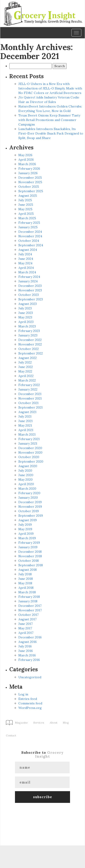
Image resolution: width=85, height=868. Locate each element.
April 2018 (26, 588)
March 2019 (27, 538)
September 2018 (31, 565)
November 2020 (30, 452)
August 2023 (28, 304)
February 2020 (29, 493)
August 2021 (27, 412)
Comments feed (30, 703)
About (53, 723)
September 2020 (31, 461)
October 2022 (29, 349)
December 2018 (30, 552)
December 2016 (30, 637)
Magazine (21, 723)
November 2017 (30, 610)
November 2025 (30, 182)
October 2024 (29, 241)
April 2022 (26, 376)
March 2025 (27, 218)
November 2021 (30, 398)
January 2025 (28, 227)
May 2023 (25, 317)
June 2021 (25, 421)
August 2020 (28, 466)
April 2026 (26, 160)
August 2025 (28, 196)
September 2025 (31, 191)
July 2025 (25, 200)
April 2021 (26, 430)
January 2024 (28, 281)
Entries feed (28, 699)
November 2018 (30, 556)
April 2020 (26, 484)
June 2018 (26, 579)
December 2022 (30, 340)
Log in (23, 694)
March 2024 (27, 272)
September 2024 (31, 245)
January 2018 (28, 601)
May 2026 (25, 155)
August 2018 (28, 570)
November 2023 (30, 290)
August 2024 (28, 250)
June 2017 (25, 624)
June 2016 (26, 651)
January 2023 (28, 335)
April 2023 (26, 322)
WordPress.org (30, 708)
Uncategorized (30, 677)
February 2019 (29, 543)
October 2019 (29, 511)
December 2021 (30, 394)
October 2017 (28, 615)
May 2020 (25, 480)
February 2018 (29, 597)
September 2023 (31, 299)
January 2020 (28, 498)
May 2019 (25, 529)
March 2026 (27, 164)
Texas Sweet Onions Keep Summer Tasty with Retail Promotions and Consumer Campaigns (49, 120)
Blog (66, 723)
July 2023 (25, 308)
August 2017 (27, 619)
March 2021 (27, 434)
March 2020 (27, 489)
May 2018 (25, 583)
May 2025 (25, 209)
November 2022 (30, 344)
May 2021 (25, 425)
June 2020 (26, 475)
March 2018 (27, 592)
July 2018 (25, 574)
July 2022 (25, 362)
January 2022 (28, 389)
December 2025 (30, 178)
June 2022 (26, 367)
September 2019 (31, 516)
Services (39, 723)
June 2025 (26, 205)
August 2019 (28, 520)
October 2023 (29, 295)
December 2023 (30, 286)
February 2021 (29, 439)
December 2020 (30, 448)
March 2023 (27, 326)
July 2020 (25, 471)
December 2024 (30, 232)
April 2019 (26, 534)
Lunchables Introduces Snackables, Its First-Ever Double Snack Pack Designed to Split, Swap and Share (51, 133)
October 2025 (29, 187)
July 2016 (25, 646)
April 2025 (26, 214)
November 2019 (30, 507)
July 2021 (25, 416)
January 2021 (28, 443)
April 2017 (26, 633)
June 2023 (26, 313)
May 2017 (25, 628)
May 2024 (25, 263)
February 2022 (29, 385)
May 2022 (25, 371)
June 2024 (26, 259)
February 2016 (29, 660)
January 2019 (28, 547)
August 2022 (28, 358)
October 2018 (29, 561)
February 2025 (29, 223)
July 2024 (25, 254)
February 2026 (29, 169)
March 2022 (27, 380)
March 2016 (27, 655)
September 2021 (30, 407)
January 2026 (28, 173)
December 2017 (30, 606)
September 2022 (31, 353)
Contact (11, 735)
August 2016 (28, 642)
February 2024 (29, 277)
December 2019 (30, 502)
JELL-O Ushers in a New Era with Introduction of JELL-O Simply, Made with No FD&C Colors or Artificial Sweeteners (50, 88)
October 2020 (29, 457)
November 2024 (30, 236)
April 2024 (26, 268)
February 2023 (29, 331)
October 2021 (28, 403)
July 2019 (25, 525)
